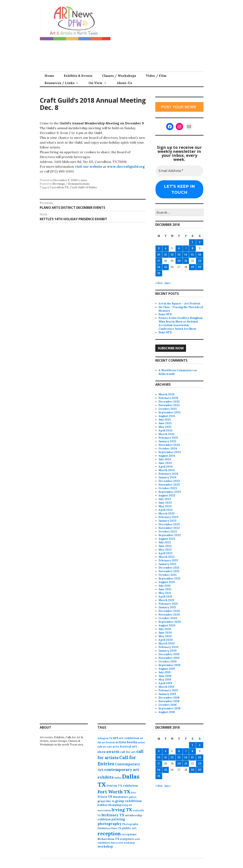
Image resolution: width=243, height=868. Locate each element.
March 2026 (167, 394)
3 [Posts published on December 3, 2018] (159, 248)
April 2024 (166, 467)
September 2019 (169, 665)
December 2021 (169, 568)
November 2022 (169, 528)
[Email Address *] (179, 171)
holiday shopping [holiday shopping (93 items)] (109, 805)
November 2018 (169, 701)
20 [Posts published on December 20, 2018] (179, 261)
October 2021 (168, 575)
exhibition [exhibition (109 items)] (130, 786)
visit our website (88, 166)
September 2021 (169, 578)
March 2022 (167, 557)
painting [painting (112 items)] (118, 819)
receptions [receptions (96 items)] (129, 834)
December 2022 (169, 524)
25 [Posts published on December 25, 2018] (166, 267)
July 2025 (165, 420)
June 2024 (165, 463)
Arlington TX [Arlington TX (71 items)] (105, 738)
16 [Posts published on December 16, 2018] (200, 255)
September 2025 (170, 412)
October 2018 (168, 705)
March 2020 (167, 643)
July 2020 (165, 629)
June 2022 (165, 546)
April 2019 (165, 683)
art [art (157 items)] (116, 738)
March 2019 (166, 687)
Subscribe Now (171, 348)
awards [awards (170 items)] (113, 752)
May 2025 (165, 427)
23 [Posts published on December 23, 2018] (200, 261)
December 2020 (169, 611)
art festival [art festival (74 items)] (108, 742)
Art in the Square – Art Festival (179, 304)
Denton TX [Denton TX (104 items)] (114, 786)
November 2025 (169, 405)
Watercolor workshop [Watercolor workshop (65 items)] (123, 843)
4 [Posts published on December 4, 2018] (166, 248)
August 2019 (167, 669)
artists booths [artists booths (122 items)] (126, 742)
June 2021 (165, 589)
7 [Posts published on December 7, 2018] (186, 248)
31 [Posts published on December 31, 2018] (159, 273)
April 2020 (166, 640)
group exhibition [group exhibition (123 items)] (129, 801)
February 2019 (168, 690)
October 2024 (168, 449)
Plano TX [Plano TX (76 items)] (116, 828)
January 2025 (167, 441)
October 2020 (168, 618)
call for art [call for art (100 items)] (128, 752)
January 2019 (167, 694)
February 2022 (168, 560)
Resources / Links (59, 83)
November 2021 (169, 571)
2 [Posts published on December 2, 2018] (200, 242)
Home (49, 76)
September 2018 (169, 708)
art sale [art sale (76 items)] (107, 747)
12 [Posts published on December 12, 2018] (172, 255)
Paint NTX (165, 314)
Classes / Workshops (119, 76)
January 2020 (168, 651)
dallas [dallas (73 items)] (118, 778)
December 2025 (169, 402)
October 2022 (168, 532)
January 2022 (167, 564)
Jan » (168, 283)
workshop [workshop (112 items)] (105, 846)
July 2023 (165, 499)
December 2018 (169, 698)
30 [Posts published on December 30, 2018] (200, 267)
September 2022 (170, 535)
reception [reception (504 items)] (109, 834)
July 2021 (165, 586)
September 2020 (170, 622)
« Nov (159, 283)
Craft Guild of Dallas (83, 187)
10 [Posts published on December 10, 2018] (159, 255)
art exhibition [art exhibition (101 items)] (129, 738)
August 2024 (167, 456)
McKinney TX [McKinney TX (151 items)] (113, 815)
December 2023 (169, 481)
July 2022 (165, 542)
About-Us (124, 83)
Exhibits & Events (78, 76)
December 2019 (169, 654)
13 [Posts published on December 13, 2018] (179, 255)
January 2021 (167, 607)
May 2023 (165, 506)
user (84, 180)
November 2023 (169, 485)
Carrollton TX (59, 187)
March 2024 (167, 470)
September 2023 (170, 492)
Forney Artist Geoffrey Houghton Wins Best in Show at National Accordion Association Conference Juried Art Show (181, 323)
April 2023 (166, 510)
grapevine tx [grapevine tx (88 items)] (106, 801)
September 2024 (170, 452)
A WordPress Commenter (176, 370)
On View (96, 83)
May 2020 (165, 636)
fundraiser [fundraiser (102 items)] (120, 797)
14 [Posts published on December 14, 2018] (186, 255)
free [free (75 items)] (133, 792)
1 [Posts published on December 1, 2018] (192, 242)
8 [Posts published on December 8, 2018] (192, 248)
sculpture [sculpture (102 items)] (127, 839)
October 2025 (168, 409)
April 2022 (166, 553)
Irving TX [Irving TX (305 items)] (122, 810)
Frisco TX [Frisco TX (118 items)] (105, 797)
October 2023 (168, 488)
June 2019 (165, 676)
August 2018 (167, 712)
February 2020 (168, 647)
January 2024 (167, 477)
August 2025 (167, 416)
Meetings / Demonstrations (71, 184)
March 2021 (166, 600)
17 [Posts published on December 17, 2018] (159, 261)
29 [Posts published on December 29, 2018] (192, 267)
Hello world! (167, 374)
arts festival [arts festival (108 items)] (122, 746)
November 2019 (169, 658)
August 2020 (167, 625)
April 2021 (165, 597)
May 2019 (165, 680)
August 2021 (167, 582)
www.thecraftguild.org (126, 166)
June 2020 (165, 633)
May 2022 (165, 550)
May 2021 (165, 593)
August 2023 (167, 495)
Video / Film (156, 76)
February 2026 (168, 398)
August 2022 (167, 539)
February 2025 (168, 438)
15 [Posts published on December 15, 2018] (192, 255)
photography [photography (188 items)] (110, 824)
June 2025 (165, 423)
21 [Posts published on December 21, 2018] (186, 261)
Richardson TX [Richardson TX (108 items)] (108, 839)
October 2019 (168, 662)
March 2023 (167, 514)
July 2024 (165, 459)
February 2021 (168, 604)
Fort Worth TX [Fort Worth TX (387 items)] (114, 792)
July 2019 (165, 672)
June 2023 (165, 503)
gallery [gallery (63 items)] (133, 797)
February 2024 (168, 474)
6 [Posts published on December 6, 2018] (179, 248)
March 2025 (166, 434)
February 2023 (168, 517)
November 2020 (169, 615)
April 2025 (165, 430)
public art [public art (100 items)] (129, 828)
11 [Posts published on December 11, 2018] (166, 255)
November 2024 (169, 445)
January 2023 (167, 521)
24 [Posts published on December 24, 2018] (159, 267)
